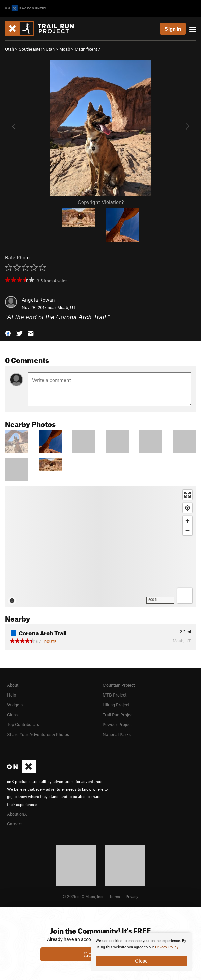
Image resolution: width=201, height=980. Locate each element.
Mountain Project (119, 685)
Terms (115, 896)
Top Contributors (23, 724)
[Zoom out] (187, 531)
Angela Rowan (38, 300)
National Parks (117, 734)
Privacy (132, 896)
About (13, 685)
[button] (8, 333)
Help (12, 695)
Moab (65, 49)
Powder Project (117, 724)
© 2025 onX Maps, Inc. (83, 896)
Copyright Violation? (101, 202)
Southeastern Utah (37, 49)
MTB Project (114, 695)
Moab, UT (66, 307)
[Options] (185, 596)
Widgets (15, 705)
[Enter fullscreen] (187, 495)
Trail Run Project (118, 715)
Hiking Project (116, 705)
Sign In (173, 29)
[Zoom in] (187, 521)
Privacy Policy (167, 947)
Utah (10, 49)
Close (141, 961)
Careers (15, 824)
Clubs (12, 715)
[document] (141, 952)
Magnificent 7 (88, 49)
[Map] (100, 547)
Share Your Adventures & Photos (38, 734)
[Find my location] (187, 508)
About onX (17, 814)
